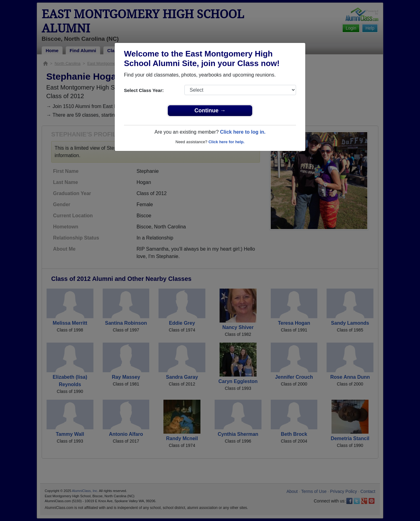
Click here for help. (226, 142)
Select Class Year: (144, 90)
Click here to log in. (243, 132)
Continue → (210, 110)
